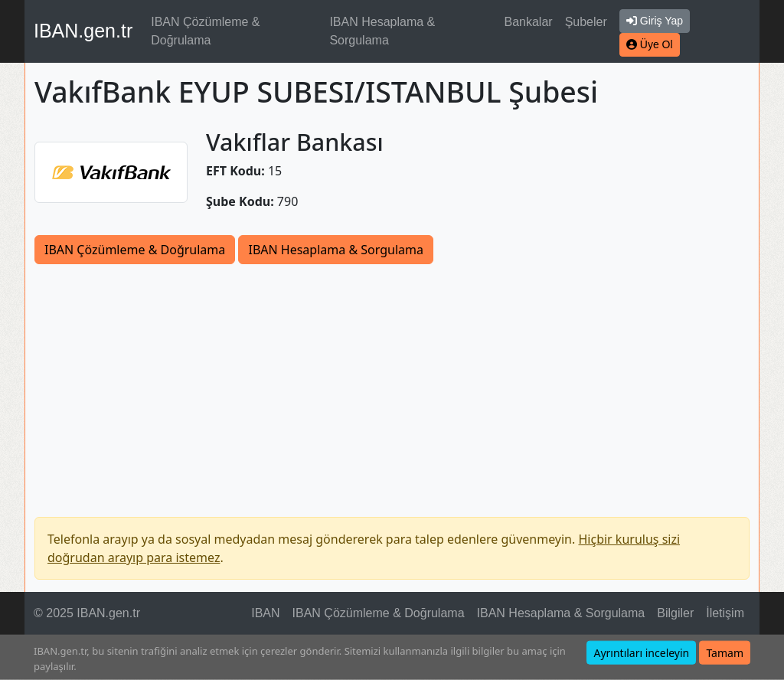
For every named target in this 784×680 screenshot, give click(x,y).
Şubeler (586, 22)
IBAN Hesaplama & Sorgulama (382, 31)
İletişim (725, 613)
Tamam (725, 653)
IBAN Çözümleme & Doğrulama (205, 31)
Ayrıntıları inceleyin (641, 653)
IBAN (265, 613)
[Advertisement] (392, 379)
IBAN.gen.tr (83, 31)
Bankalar (528, 22)
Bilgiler (675, 613)
